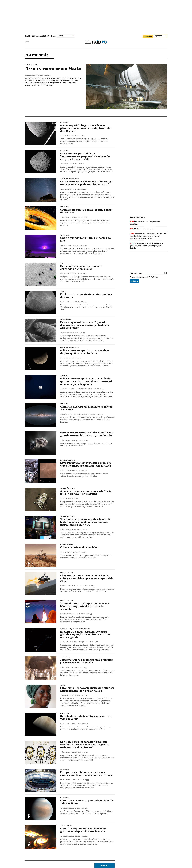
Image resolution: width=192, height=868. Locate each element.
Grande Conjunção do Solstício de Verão (75, 629)
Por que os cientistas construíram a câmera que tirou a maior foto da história (86, 774)
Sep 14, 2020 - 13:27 (80, 808)
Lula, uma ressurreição (145, 229)
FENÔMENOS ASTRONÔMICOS (70, 348)
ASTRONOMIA (65, 207)
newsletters (136, 273)
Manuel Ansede (65, 274)
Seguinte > (105, 865)
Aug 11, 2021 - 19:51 (77, 164)
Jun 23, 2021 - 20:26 (79, 274)
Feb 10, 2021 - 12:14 (87, 586)
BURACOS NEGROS (66, 826)
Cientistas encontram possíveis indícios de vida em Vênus (87, 802)
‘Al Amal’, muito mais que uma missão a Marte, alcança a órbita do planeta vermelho (85, 607)
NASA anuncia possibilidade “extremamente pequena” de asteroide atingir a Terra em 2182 (85, 157)
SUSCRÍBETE (148, 36)
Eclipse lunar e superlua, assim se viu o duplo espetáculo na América (85, 352)
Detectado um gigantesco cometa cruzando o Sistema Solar (81, 268)
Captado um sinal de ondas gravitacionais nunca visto (86, 211)
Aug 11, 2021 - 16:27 (79, 189)
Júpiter (63, 292)
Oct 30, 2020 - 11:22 (80, 724)
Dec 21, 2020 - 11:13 (90, 642)
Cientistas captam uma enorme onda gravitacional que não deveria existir (83, 830)
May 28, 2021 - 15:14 (77, 333)
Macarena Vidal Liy (67, 586)
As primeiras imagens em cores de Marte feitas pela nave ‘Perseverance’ (86, 493)
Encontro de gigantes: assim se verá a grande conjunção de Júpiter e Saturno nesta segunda (85, 635)
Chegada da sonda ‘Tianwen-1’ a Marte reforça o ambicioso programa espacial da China (87, 579)
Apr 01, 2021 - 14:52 (96, 414)
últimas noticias (138, 217)
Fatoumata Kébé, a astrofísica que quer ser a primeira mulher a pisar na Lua (87, 690)
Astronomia (37, 55)
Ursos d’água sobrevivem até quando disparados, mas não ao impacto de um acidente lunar (85, 325)
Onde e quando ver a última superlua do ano (86, 240)
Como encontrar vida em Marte (80, 548)
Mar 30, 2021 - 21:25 (80, 440)
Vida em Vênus (65, 713)
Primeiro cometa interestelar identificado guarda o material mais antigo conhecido (87, 434)
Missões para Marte (67, 573)
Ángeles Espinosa (66, 614)
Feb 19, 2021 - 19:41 (73, 499)
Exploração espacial (68, 460)
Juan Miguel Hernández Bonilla (71, 389)
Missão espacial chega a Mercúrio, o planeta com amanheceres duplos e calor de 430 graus (86, 129)
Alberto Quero (66, 189)
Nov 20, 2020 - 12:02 (79, 695)
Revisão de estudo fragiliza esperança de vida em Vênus (86, 718)
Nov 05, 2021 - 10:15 (43, 75)
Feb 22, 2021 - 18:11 (80, 471)
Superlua (64, 376)
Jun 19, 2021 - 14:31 (80, 302)
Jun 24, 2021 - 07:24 (79, 245)
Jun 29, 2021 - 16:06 (80, 217)
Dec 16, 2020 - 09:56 (80, 667)
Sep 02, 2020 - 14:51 (80, 836)
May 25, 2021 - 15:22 (96, 389)
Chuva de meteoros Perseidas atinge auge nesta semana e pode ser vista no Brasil (86, 183)
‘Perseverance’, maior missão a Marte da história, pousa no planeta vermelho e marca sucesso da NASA (85, 522)
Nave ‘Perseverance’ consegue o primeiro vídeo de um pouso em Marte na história (86, 465)
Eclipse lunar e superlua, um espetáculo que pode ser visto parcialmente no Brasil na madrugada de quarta (86, 382)
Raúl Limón (64, 136)
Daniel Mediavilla (66, 780)
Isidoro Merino (65, 245)
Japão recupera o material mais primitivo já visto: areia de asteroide (87, 661)
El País (63, 358)
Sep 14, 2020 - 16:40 (81, 780)
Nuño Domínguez (66, 217)
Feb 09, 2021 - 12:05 (85, 614)
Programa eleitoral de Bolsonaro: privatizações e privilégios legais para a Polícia (147, 246)
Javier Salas (65, 164)
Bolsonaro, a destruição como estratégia (145, 223)
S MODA (63, 685)
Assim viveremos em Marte (53, 68)
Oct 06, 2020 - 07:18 (80, 752)
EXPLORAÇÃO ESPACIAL (68, 516)
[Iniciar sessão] (160, 36)
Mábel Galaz (30, 75)
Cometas (63, 263)
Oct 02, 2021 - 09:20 (77, 136)
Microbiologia (65, 320)
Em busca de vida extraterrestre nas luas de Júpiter (86, 296)
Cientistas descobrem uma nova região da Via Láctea (86, 408)
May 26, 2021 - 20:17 (73, 358)
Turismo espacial (31, 64)
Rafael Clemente (66, 552)
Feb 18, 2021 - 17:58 (80, 529)
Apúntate (135, 281)
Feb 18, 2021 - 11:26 (80, 552)
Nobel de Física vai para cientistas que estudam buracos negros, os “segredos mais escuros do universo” (85, 745)
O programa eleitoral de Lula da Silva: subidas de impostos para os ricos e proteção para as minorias (148, 236)
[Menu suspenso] (27, 42)
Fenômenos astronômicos (70, 179)
